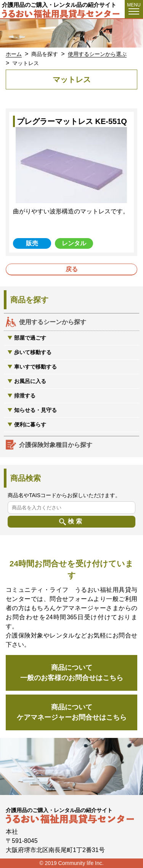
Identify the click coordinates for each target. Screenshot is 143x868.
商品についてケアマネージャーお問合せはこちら (72, 712)
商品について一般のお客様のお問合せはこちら (72, 673)
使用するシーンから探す (53, 322)
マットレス (26, 63)
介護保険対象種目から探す (56, 445)
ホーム (14, 54)
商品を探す (45, 54)
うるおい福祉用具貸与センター (62, 14)
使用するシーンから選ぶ (97, 54)
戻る (72, 269)
